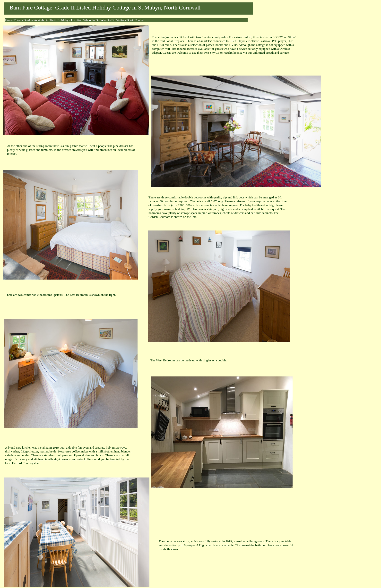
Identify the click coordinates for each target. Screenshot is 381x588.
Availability (41, 20)
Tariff (53, 20)
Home (9, 20)
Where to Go (91, 20)
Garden (28, 20)
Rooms (18, 20)
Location (77, 20)
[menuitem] (9, 20)
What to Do (108, 20)
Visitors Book (125, 20)
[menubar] (75, 20)
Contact (139, 20)
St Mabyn (64, 20)
